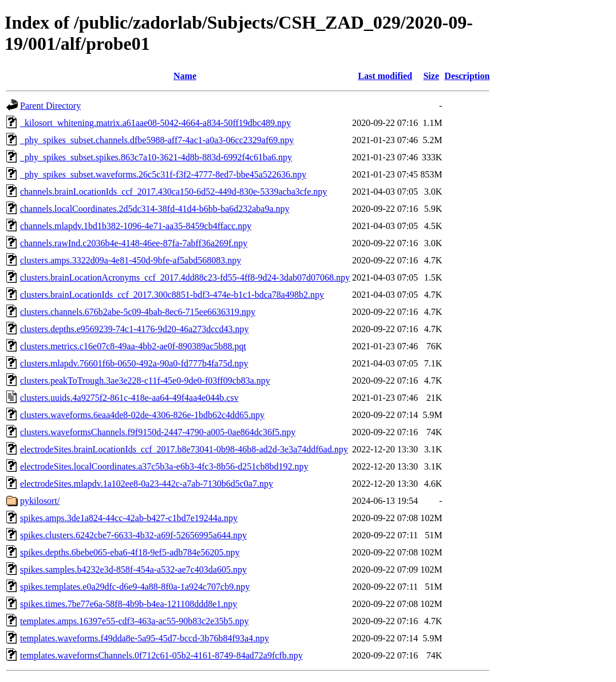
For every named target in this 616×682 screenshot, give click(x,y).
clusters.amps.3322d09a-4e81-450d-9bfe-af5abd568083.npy (131, 260)
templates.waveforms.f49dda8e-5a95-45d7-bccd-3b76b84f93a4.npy (145, 638)
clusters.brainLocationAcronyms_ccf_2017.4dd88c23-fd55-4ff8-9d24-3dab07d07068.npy (185, 277)
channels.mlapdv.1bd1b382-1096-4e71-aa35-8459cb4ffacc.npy (136, 226)
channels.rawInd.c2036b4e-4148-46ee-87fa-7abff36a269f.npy (134, 243)
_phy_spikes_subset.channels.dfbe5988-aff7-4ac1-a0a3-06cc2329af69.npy (157, 140)
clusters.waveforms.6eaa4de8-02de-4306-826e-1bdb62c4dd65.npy (142, 415)
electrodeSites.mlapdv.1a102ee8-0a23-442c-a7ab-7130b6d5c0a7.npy (147, 484)
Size (431, 76)
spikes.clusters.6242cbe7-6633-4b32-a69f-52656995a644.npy (133, 535)
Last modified (385, 76)
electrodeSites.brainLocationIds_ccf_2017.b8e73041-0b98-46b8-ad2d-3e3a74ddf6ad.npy (184, 449)
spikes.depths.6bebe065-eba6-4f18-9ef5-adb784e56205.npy (130, 552)
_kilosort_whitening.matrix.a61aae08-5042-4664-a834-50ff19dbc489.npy (155, 123)
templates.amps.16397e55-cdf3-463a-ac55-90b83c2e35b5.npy (134, 621)
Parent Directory (50, 106)
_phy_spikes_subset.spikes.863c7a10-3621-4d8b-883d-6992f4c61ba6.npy (156, 157)
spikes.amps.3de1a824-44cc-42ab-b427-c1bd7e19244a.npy (129, 518)
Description (467, 76)
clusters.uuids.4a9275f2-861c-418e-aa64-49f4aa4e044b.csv (129, 398)
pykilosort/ (40, 501)
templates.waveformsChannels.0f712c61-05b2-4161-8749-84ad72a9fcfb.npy (161, 655)
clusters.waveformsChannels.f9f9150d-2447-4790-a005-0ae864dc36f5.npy (158, 432)
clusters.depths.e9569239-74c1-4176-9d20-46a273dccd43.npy (134, 329)
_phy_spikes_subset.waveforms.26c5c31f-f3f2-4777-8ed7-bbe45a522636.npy (163, 174)
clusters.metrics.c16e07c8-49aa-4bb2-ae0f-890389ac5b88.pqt (133, 346)
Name (185, 76)
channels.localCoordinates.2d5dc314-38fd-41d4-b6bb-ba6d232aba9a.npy (155, 209)
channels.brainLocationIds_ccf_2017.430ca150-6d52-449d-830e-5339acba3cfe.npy (173, 192)
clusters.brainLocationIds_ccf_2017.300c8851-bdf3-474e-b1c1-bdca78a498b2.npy (172, 295)
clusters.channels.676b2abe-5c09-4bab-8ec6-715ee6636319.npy (138, 312)
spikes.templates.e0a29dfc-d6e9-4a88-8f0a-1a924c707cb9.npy (135, 587)
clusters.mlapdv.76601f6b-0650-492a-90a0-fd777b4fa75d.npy (134, 363)
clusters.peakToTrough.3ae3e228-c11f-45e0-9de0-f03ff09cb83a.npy (145, 381)
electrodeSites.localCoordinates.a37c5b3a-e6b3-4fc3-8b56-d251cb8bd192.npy (164, 466)
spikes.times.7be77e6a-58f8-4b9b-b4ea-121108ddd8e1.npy (129, 604)
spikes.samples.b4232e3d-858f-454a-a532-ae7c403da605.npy (133, 569)
